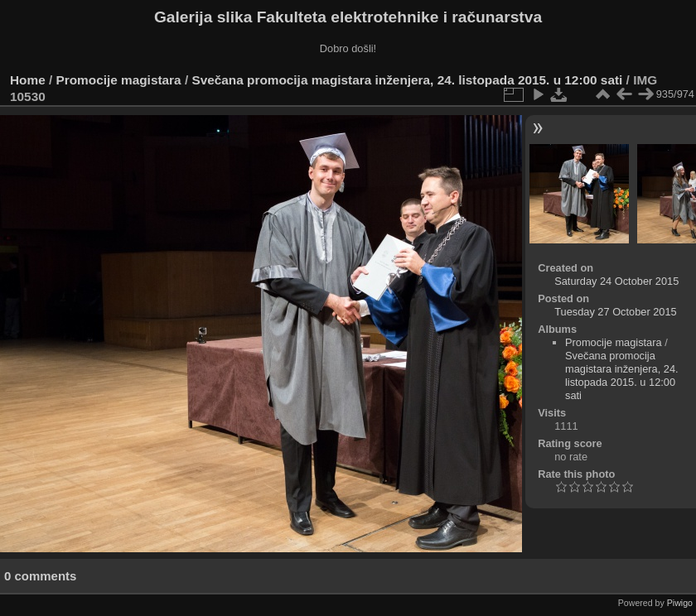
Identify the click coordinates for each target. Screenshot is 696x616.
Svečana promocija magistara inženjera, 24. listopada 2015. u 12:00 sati (407, 80)
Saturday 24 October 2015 (616, 281)
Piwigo (680, 603)
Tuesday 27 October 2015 (616, 312)
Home (28, 80)
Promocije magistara (119, 80)
